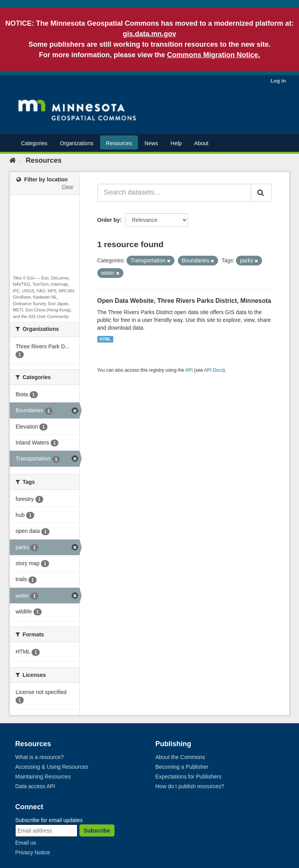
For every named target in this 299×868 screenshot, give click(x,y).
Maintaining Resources (43, 777)
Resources (119, 143)
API (189, 370)
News (151, 143)
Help (176, 143)
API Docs (214, 370)
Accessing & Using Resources (52, 767)
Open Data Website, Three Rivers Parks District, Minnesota (184, 301)
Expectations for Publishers (188, 777)
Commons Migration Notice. (214, 55)
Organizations (77, 143)
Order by (109, 220)
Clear (67, 187)
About (201, 143)
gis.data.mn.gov (149, 34)
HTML (105, 339)
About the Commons (180, 757)
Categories (34, 143)
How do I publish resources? (190, 786)
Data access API (35, 786)
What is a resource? (40, 757)
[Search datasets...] (174, 193)
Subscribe (97, 831)
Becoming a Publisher (182, 767)
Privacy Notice (33, 852)
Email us (26, 843)
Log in (278, 81)
